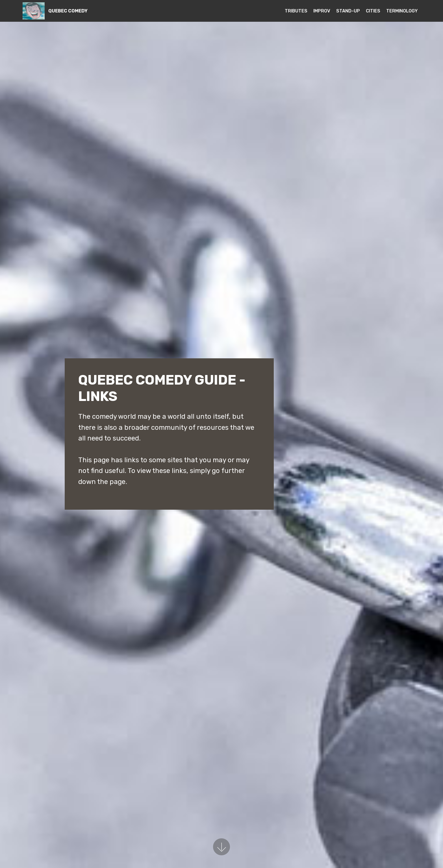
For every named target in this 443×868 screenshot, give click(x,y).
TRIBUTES (296, 11)
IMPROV (322, 11)
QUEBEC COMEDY (68, 11)
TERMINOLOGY (402, 11)
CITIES (373, 11)
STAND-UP (348, 11)
